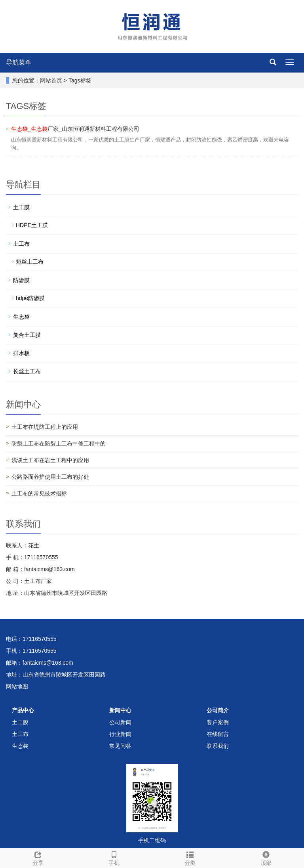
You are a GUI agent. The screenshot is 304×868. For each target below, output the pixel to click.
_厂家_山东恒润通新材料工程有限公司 (75, 129)
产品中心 (23, 710)
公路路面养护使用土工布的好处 (50, 477)
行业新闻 (120, 734)
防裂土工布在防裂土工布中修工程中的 (59, 444)
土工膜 (21, 207)
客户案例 (218, 722)
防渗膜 (21, 280)
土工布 (21, 244)
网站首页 (51, 80)
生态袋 (21, 317)
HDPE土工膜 (32, 225)
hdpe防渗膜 (30, 298)
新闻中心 (120, 710)
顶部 (266, 857)
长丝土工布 (27, 371)
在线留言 (218, 734)
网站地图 (17, 686)
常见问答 (120, 746)
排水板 (21, 353)
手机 (114, 857)
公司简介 (218, 710)
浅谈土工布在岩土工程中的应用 (50, 460)
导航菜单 (19, 62)
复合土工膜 (27, 335)
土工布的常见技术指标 (39, 493)
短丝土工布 (30, 262)
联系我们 (218, 746)
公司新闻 (120, 722)
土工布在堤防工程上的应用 (45, 427)
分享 (38, 857)
